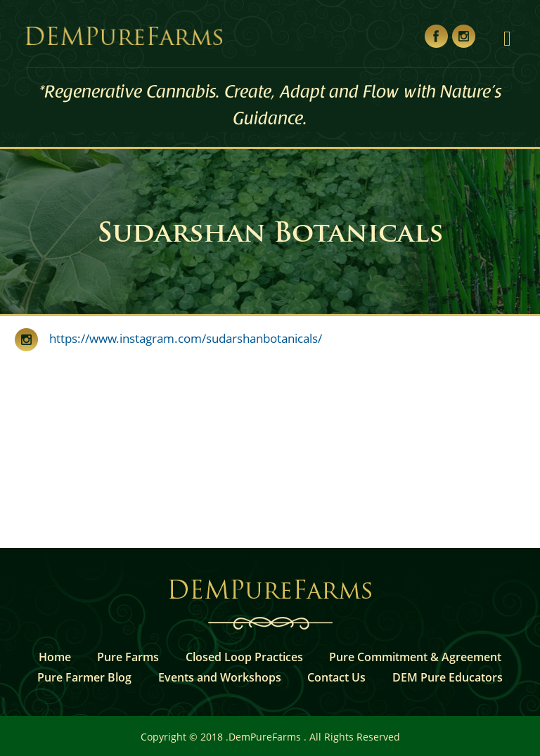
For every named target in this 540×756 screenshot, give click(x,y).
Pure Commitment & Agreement (415, 657)
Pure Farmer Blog (84, 677)
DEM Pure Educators (448, 677)
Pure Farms (128, 657)
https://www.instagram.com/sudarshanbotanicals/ (180, 338)
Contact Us (336, 677)
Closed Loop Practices (244, 657)
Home (55, 657)
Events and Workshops (220, 677)
